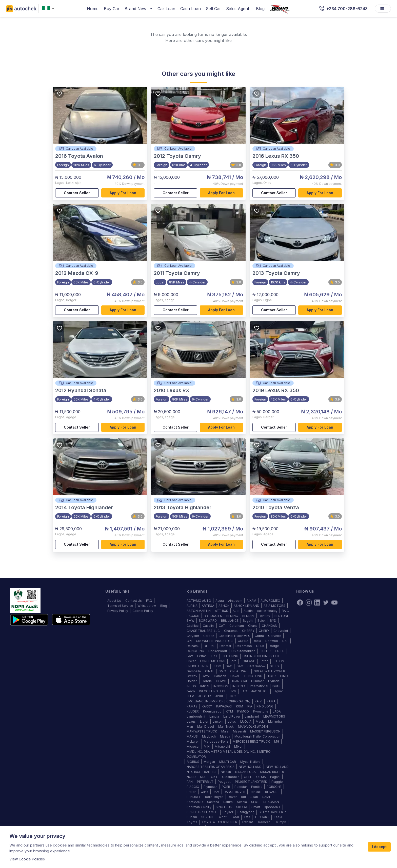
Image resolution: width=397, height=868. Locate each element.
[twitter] (326, 603)
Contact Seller (77, 193)
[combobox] (49, 9)
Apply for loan (123, 193)
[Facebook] (300, 603)
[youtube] (334, 603)
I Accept (379, 847)
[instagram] (309, 603)
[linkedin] (317, 603)
